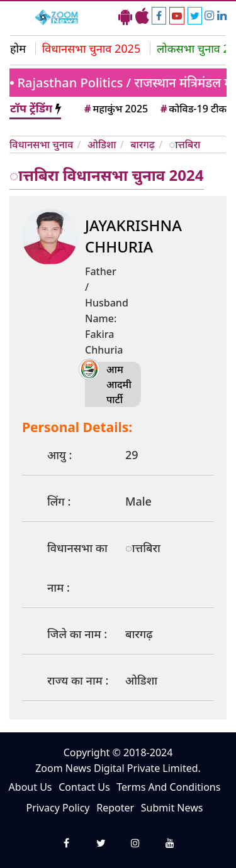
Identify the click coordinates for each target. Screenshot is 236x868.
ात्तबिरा (189, 144)
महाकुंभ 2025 (115, 109)
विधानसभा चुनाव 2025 (92, 48)
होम (18, 48)
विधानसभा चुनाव (41, 144)
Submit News (172, 808)
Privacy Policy (58, 808)
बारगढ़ (143, 144)
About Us (31, 787)
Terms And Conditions (168, 787)
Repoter (115, 808)
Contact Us (84, 787)
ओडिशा (102, 144)
